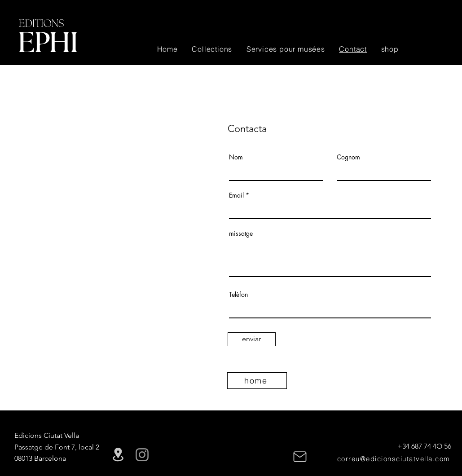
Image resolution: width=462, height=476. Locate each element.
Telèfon (238, 295)
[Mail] (300, 457)
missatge (241, 234)
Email (236, 195)
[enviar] (252, 339)
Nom (236, 157)
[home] (257, 381)
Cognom (348, 157)
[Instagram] (142, 455)
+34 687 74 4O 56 (424, 446)
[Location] (118, 455)
